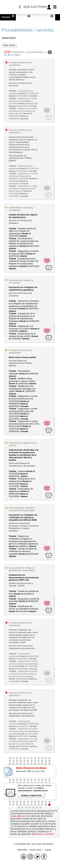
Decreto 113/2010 (45, 834)
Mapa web (22, 850)
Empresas (22, 17)
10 (50, 52)
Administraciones (41, 17)
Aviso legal (36, 850)
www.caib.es (17, 816)
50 (9, 55)
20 (5, 55)
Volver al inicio (9, 45)
